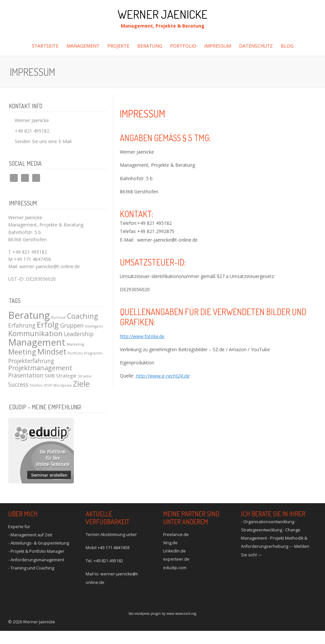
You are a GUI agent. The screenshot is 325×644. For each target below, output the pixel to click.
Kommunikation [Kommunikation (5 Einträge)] (35, 333)
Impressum (218, 46)
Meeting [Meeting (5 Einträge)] (22, 352)
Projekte (118, 46)
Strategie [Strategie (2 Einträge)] (66, 376)
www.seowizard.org (181, 613)
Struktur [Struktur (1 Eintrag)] (85, 376)
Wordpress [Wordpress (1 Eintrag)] (62, 385)
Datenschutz (256, 46)
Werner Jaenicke (162, 14)
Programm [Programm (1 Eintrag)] (93, 353)
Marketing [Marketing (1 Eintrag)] (75, 344)
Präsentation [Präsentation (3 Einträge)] (26, 375)
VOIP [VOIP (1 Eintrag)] (48, 385)
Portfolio (183, 46)
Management (83, 46)
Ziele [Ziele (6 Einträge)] (81, 384)
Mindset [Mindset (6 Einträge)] (52, 352)
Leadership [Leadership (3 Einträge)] (79, 334)
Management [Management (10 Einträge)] (37, 342)
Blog (287, 46)
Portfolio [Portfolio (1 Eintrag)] (75, 353)
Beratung (150, 46)
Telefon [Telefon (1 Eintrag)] (36, 385)
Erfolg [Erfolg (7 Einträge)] (48, 324)
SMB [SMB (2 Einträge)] (50, 376)
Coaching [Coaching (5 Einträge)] (83, 316)
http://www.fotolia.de (142, 336)
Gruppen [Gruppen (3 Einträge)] (72, 325)
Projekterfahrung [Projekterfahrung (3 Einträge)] (31, 361)
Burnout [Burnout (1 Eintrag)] (58, 317)
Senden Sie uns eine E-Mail (43, 141)
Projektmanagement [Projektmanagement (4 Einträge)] (40, 368)
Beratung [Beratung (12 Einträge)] (29, 315)
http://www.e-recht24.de (162, 376)
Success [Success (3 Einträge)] (18, 384)
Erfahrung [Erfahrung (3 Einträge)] (22, 325)
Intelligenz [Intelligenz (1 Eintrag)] (94, 326)
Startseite (45, 46)
